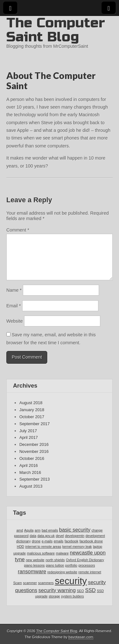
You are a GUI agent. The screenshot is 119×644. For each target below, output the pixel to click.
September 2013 (35, 479)
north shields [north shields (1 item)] (55, 560)
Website (15, 321)
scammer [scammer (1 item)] (30, 583)
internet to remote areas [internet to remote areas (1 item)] (43, 547)
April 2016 (29, 465)
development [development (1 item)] (95, 536)
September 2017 (35, 424)
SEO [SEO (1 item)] (80, 591)
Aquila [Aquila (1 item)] (29, 530)
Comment (18, 230)
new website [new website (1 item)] (35, 560)
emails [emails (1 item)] (59, 541)
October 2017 (32, 417)
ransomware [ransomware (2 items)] (32, 571)
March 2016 (30, 472)
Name (14, 290)
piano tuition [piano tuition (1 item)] (55, 565)
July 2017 (28, 431)
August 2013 (31, 486)
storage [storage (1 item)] (54, 596)
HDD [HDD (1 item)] (20, 547)
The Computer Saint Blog (56, 30)
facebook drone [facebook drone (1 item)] (91, 541)
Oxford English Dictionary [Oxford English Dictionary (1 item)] (85, 560)
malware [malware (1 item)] (62, 553)
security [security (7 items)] (71, 581)
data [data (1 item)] (33, 536)
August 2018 (31, 403)
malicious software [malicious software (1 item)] (41, 553)
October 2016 (32, 458)
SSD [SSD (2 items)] (90, 590)
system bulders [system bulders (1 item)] (73, 596)
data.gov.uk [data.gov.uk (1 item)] (46, 536)
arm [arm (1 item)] (37, 530)
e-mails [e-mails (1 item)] (47, 541)
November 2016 (34, 451)
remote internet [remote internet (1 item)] (90, 572)
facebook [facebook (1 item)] (72, 541)
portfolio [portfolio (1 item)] (71, 565)
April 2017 (29, 437)
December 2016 (34, 444)
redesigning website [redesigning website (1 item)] (62, 572)
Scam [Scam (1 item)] (18, 583)
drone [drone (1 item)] (36, 541)
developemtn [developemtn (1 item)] (75, 536)
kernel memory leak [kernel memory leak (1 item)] (77, 547)
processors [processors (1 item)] (87, 565)
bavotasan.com (81, 637)
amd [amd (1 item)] (20, 530)
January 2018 (32, 410)
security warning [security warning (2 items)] (57, 590)
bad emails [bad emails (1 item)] (50, 530)
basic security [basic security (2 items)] (75, 530)
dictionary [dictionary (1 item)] (23, 541)
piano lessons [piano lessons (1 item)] (34, 565)
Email (14, 306)
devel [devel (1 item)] (60, 536)
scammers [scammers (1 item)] (46, 583)
